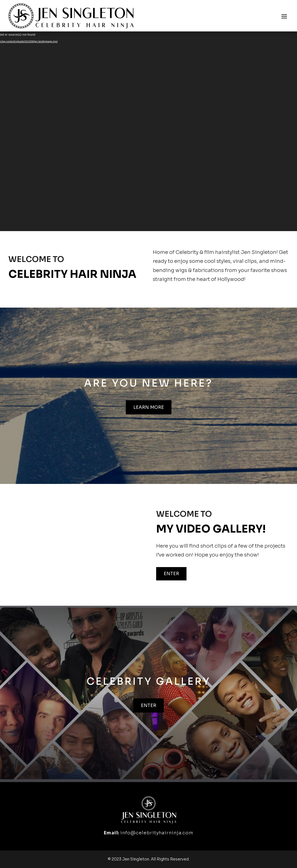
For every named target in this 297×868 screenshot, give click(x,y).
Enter (171, 574)
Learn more (149, 407)
